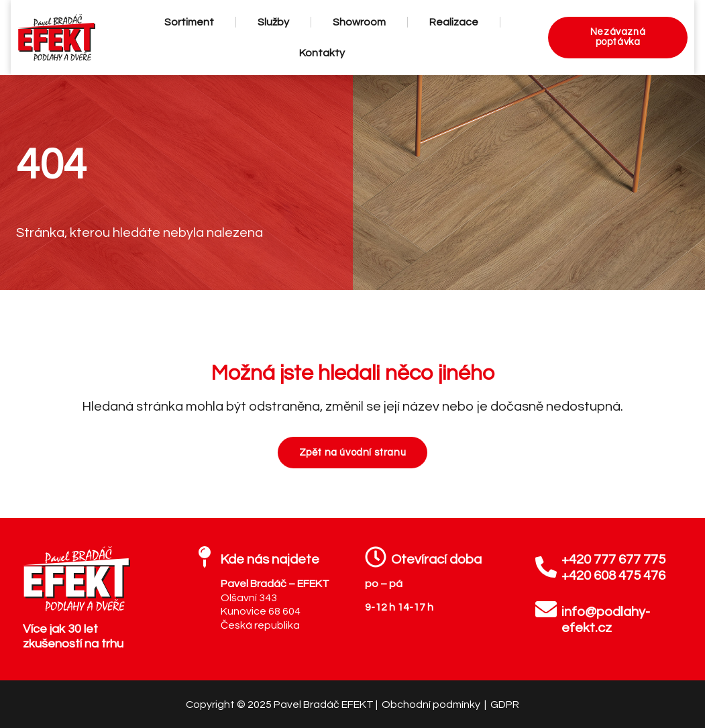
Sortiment (187, 22)
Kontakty (320, 53)
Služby (271, 22)
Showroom (357, 22)
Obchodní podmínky (432, 705)
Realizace (452, 22)
